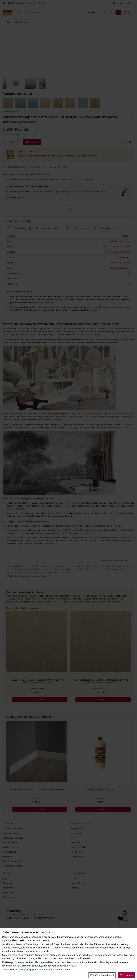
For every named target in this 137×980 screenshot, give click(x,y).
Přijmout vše (126, 975)
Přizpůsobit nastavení (102, 975)
